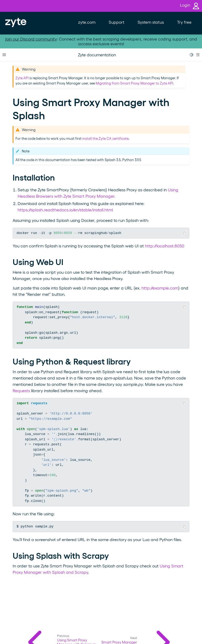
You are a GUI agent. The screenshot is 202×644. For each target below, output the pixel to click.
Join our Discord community (31, 39)
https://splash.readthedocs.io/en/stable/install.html (65, 210)
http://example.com (160, 288)
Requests (21, 390)
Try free (184, 22)
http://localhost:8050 (165, 246)
